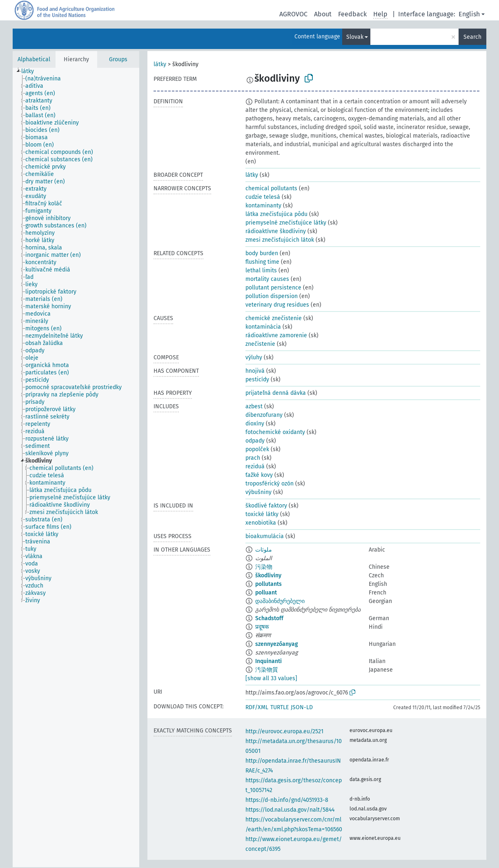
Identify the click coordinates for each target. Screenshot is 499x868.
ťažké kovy (259, 475)
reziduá (255, 466)
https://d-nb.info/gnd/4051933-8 (287, 800)
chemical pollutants (271, 188)
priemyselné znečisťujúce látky (286, 223)
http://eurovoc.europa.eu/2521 (284, 731)
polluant (266, 593)
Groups (118, 59)
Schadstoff (269, 618)
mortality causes (267, 279)
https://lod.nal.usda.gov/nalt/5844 (290, 810)
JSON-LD (302, 707)
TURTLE (280, 707)
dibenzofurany (264, 415)
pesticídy (257, 379)
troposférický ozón (270, 484)
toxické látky (262, 514)
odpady (255, 441)
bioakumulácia (265, 536)
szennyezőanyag (277, 644)
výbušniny (258, 492)
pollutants (268, 584)
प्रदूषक (262, 627)
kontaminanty (263, 206)
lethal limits (261, 270)
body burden (262, 253)
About (323, 14)
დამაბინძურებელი (280, 601)
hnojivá (255, 371)
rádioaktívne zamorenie (276, 335)
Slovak (355, 37)
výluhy (254, 357)
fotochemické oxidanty (275, 432)
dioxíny (255, 424)
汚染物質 (267, 670)
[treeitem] (31, 71)
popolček (257, 449)
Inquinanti (268, 661)
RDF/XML (257, 707)
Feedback (352, 14)
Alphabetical (34, 59)
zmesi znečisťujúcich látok (280, 240)
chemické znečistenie (274, 318)
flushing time (262, 262)
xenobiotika (261, 523)
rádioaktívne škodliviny (276, 231)
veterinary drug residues (277, 305)
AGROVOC (293, 14)
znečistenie (260, 344)
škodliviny (268, 575)
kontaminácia (263, 327)
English (469, 14)
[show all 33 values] (271, 678)
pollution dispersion (272, 296)
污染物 (264, 567)
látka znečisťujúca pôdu (276, 214)
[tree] (76, 467)
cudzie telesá (263, 197)
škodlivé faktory (266, 506)
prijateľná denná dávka (276, 393)
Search (472, 37)
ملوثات (264, 550)
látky (160, 64)
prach (253, 458)
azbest (254, 406)
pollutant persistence (273, 288)
